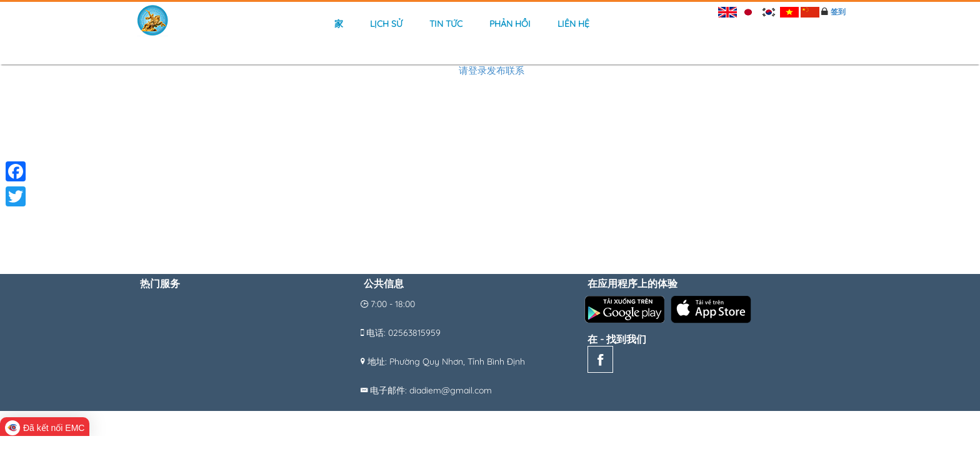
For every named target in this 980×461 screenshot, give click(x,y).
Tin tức (446, 24)
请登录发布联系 (492, 70)
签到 (838, 12)
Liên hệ (573, 24)
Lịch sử (386, 24)
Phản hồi (510, 24)
